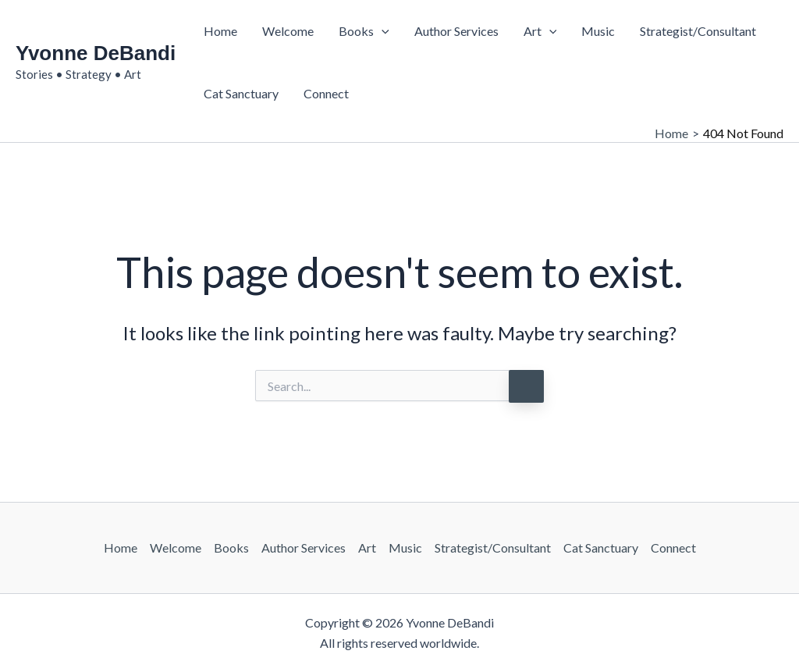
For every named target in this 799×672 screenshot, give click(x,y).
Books (364, 31)
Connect (326, 93)
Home (220, 31)
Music (598, 31)
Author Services (456, 31)
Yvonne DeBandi (96, 53)
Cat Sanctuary (241, 93)
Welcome (288, 31)
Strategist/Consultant (698, 31)
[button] (382, 31)
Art (540, 31)
